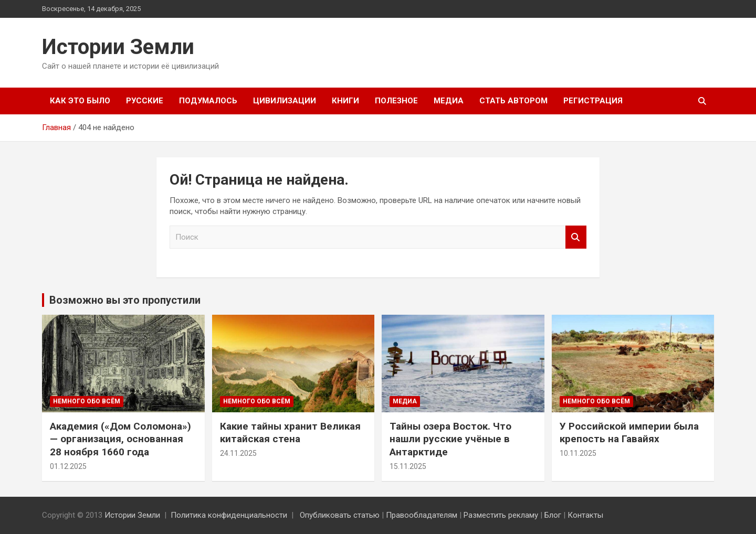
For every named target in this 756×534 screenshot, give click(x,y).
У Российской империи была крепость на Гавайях (629, 433)
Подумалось (208, 101)
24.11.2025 (238, 453)
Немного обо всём (87, 401)
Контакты (585, 515)
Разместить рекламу (501, 515)
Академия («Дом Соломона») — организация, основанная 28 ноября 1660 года (120, 439)
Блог (553, 515)
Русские (145, 101)
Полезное (396, 101)
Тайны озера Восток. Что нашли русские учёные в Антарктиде (450, 439)
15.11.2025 (408, 466)
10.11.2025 (578, 453)
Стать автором (513, 101)
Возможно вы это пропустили (125, 300)
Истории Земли (118, 47)
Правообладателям (422, 515)
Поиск (576, 237)
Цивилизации (285, 101)
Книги (345, 101)
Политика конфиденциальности (229, 515)
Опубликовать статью (340, 515)
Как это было (80, 101)
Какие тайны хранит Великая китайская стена (290, 433)
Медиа (449, 101)
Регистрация (593, 101)
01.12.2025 (68, 466)
